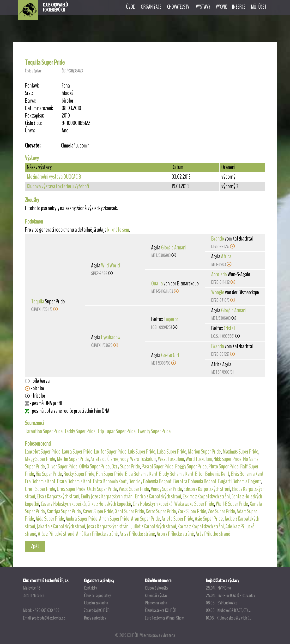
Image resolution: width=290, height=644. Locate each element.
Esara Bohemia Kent (74, 481)
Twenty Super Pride (154, 431)
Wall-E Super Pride (232, 504)
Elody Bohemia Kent (176, 474)
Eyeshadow (111, 337)
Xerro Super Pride (161, 511)
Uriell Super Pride (40, 489)
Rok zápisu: (34, 116)
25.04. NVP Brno (218, 588)
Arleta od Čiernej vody (109, 459)
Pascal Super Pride (158, 467)
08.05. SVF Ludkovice (222, 603)
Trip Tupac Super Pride (116, 431)
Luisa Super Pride (172, 452)
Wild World (110, 266)
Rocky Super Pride (79, 474)
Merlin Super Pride (73, 459)
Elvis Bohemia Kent (247, 474)
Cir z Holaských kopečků (153, 504)
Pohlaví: (32, 86)
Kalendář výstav (156, 595)
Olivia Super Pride (94, 467)
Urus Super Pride (71, 489)
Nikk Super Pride (227, 459)
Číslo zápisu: (33, 71)
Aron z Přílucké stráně (175, 534)
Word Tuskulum (199, 459)
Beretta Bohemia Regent (195, 481)
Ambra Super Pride (82, 519)
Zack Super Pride (192, 511)
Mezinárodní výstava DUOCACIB (54, 177)
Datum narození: (39, 108)
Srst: (29, 93)
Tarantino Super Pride (44, 431)
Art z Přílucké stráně (213, 534)
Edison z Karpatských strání (207, 489)
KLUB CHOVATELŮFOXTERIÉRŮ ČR (55, 7)
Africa (226, 256)
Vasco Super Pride (134, 489)
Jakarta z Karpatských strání (61, 526)
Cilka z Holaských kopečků (109, 504)
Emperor (171, 319)
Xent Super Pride (130, 511)
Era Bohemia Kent (40, 481)
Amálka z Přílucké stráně (97, 534)
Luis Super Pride (142, 452)
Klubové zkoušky (157, 588)
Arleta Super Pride (177, 519)
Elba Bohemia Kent (141, 474)
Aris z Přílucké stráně (137, 534)
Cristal (229, 328)
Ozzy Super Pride (126, 467)
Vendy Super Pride (166, 489)
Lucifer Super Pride (110, 452)
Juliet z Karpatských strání (154, 526)
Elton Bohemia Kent (212, 474)
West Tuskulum (171, 459)
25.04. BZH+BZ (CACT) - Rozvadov (231, 595)
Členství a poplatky (97, 595)
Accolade (219, 274)
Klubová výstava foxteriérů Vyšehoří (58, 186)
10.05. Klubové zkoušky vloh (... (228, 618)
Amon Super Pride (114, 519)
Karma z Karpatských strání (201, 526)
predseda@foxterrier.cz (48, 618)
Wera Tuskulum (143, 459)
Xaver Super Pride (98, 511)
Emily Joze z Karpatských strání (107, 496)
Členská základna (96, 603)
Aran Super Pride (145, 519)
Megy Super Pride (40, 459)
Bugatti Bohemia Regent (240, 481)
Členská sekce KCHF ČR (161, 610)
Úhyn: (30, 131)
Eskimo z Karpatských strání (206, 496)
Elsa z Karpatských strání (58, 496)
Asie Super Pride (209, 519)
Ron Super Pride (110, 474)
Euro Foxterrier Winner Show (164, 618)
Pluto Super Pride (224, 467)
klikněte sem (118, 230)
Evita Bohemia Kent (110, 481)
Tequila (38, 301)
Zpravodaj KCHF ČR (97, 610)
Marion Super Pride (204, 452)
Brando (218, 239)
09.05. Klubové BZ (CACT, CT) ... (228, 610)
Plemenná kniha (156, 603)
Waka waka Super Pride (194, 504)
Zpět (35, 546)
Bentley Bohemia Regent (150, 481)
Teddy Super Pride (80, 431)
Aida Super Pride (50, 519)
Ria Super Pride (49, 474)
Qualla (157, 284)
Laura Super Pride (77, 452)
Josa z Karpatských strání (108, 526)
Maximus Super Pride (240, 452)
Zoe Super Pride (221, 511)
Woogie (218, 292)
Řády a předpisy (95, 618)
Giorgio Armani (174, 248)
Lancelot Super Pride (43, 452)
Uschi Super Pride (102, 489)
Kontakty (91, 588)
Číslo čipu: (33, 123)
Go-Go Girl (170, 355)
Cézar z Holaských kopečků (63, 504)
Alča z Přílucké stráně (56, 534)
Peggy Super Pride (191, 467)
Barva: (31, 101)
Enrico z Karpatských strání (158, 496)
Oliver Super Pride (62, 467)
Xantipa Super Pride (64, 511)
